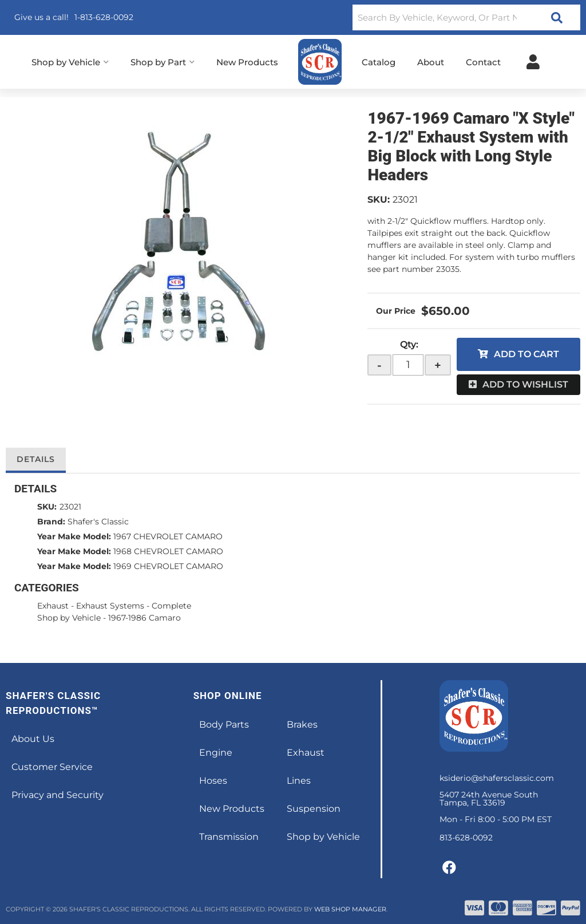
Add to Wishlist (525, 384)
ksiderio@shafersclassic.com (497, 778)
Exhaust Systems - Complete (134, 606)
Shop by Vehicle (69, 618)
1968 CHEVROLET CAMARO (168, 551)
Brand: (51, 522)
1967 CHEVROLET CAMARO (168, 536)
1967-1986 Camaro (144, 618)
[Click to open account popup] (533, 62)
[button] (466, 17)
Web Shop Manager (350, 909)
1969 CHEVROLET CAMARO (168, 566)
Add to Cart (526, 354)
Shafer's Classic (98, 522)
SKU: (379, 200)
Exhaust (53, 606)
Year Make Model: (74, 536)
